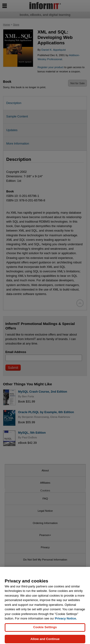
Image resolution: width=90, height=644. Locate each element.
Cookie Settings (45, 629)
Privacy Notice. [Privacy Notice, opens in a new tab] (66, 620)
